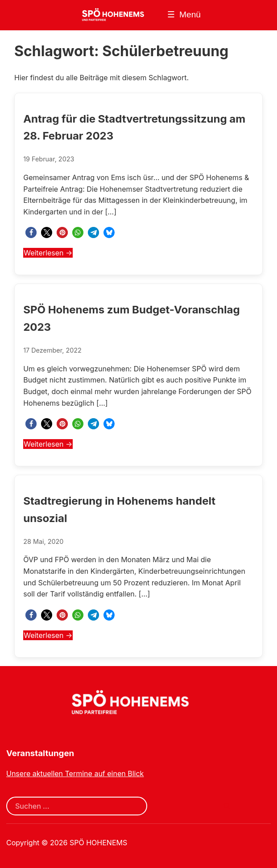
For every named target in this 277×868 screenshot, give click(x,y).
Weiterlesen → (48, 253)
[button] (31, 232)
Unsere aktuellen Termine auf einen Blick (75, 773)
